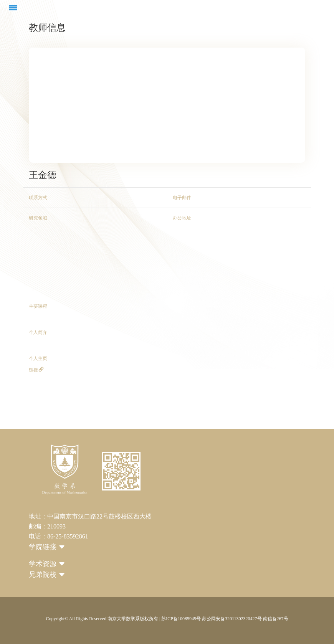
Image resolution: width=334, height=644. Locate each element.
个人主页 (38, 358)
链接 (36, 370)
